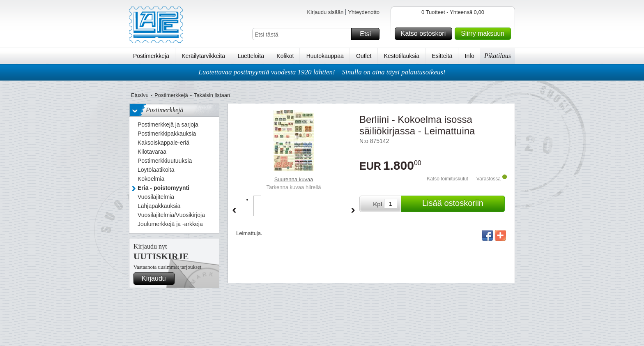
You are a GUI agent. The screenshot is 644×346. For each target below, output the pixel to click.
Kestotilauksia (402, 56)
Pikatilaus (498, 56)
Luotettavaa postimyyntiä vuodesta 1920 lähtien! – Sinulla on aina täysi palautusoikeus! (322, 72)
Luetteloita (251, 56)
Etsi (368, 34)
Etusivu (140, 95)
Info (470, 56)
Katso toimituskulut (447, 179)
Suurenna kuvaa (294, 179)
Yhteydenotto (364, 12)
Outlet (364, 56)
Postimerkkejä (151, 56)
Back (234, 211)
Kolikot (285, 56)
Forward (353, 211)
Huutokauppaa (325, 56)
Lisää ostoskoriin (462, 204)
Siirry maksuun (485, 34)
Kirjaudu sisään (325, 12)
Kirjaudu (157, 279)
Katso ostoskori (425, 34)
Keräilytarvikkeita (203, 56)
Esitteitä (442, 56)
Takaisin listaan (212, 95)
